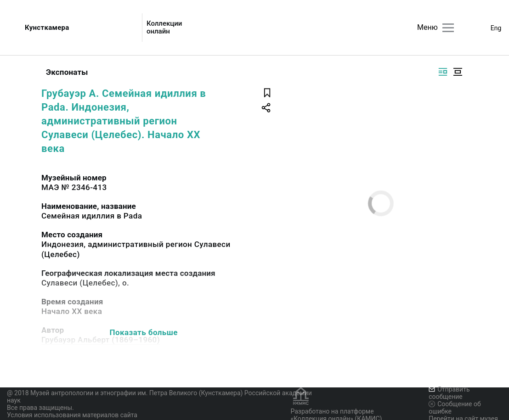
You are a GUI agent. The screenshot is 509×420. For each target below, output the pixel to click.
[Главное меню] (448, 28)
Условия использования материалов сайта (72, 415)
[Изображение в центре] (458, 72)
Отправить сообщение (449, 393)
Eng (496, 28)
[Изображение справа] (443, 72)
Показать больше (144, 332)
